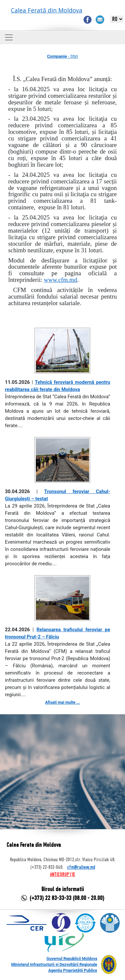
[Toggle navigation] (9, 37)
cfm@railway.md (81, 867)
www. (60, 280)
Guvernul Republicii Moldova (72, 959)
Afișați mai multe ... (62, 702)
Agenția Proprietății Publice (73, 970)
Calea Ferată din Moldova (47, 10)
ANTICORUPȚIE (63, 875)
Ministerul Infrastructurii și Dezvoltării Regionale (54, 965)
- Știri (63, 56)
